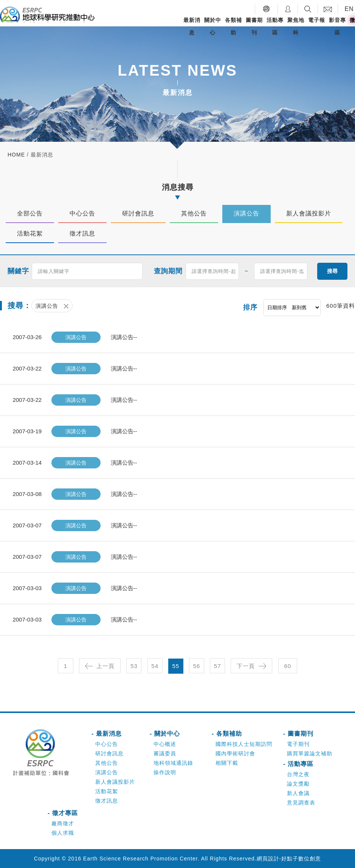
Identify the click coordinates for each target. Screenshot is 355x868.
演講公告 (107, 772)
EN (349, 9)
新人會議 (298, 793)
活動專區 (275, 26)
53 (134, 666)
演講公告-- (124, 337)
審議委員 (165, 753)
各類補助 (233, 26)
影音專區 (337, 26)
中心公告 (107, 744)
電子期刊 (298, 744)
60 (288, 666)
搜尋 (332, 271)
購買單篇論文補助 (310, 753)
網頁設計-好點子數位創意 (289, 859)
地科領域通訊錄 (173, 763)
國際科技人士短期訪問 (244, 744)
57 (218, 666)
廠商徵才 (63, 823)
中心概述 (165, 744)
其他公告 (107, 763)
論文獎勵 (298, 784)
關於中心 (213, 26)
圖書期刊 (254, 26)
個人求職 (63, 833)
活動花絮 (107, 791)
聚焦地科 (296, 26)
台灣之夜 (298, 774)
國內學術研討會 (235, 753)
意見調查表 (301, 803)
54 (155, 666)
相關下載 (227, 763)
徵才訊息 (107, 801)
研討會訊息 (109, 753)
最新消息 (192, 26)
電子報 (317, 20)
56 (197, 666)
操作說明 (165, 772)
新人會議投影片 (115, 782)
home (16, 155)
